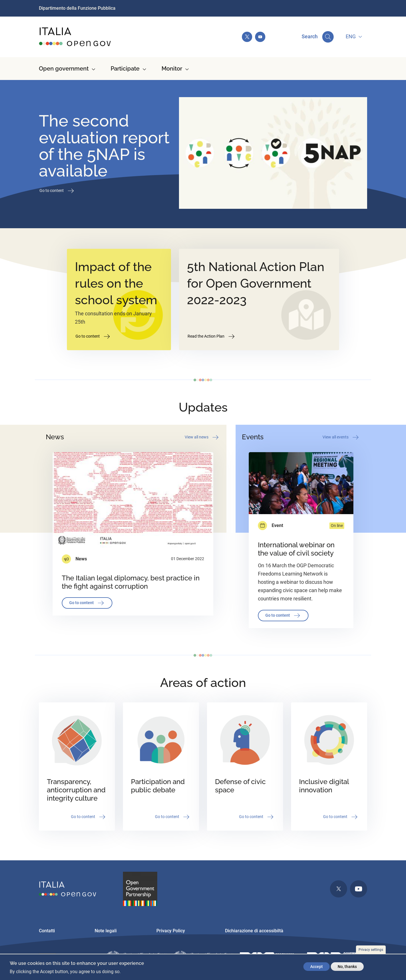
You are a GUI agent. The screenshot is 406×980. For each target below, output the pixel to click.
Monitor (172, 69)
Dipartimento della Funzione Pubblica (77, 8)
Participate (125, 69)
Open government (64, 69)
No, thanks (347, 967)
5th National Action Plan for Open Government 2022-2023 (256, 283)
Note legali (106, 931)
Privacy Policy (171, 931)
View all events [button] (341, 437)
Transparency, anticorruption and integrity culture (76, 790)
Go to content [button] (57, 191)
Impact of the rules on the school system (116, 283)
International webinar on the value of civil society (296, 549)
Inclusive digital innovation (324, 786)
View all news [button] (202, 437)
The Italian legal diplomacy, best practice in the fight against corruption (131, 582)
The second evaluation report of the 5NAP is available (104, 146)
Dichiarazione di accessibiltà (254, 931)
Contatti (47, 931)
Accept (317, 967)
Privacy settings (371, 950)
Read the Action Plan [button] (212, 336)
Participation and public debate (158, 786)
